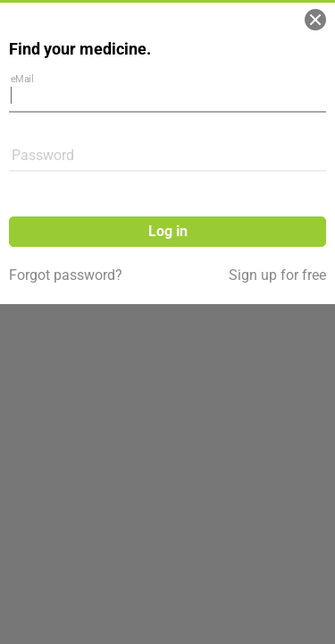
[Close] (315, 20)
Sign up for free (277, 275)
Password (43, 155)
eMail (22, 78)
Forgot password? (66, 275)
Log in (168, 231)
